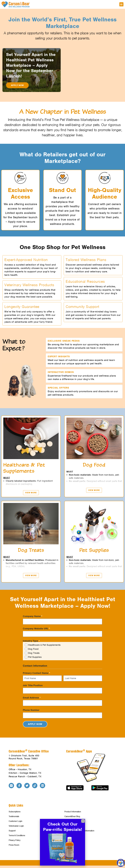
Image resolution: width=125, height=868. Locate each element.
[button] (121, 4)
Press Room (14, 845)
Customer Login (15, 821)
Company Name (33, 616)
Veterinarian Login (16, 826)
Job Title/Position (33, 685)
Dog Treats (34, 653)
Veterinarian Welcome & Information (79, 831)
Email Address (32, 698)
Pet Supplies (35, 657)
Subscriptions (15, 812)
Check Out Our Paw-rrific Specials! (63, 827)
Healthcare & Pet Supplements (44, 645)
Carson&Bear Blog (72, 816)
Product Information (73, 812)
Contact (68, 840)
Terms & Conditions (17, 835)
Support (12, 831)
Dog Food (33, 649)
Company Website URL (36, 629)
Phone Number (31, 710)
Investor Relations (72, 821)
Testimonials (14, 816)
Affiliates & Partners (72, 826)
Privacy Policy (15, 840)
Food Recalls (70, 835)
